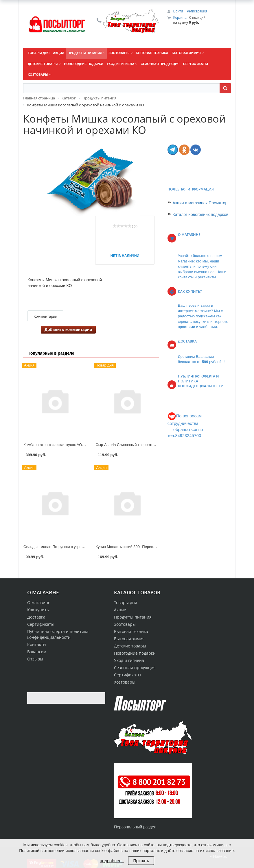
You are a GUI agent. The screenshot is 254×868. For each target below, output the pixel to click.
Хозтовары (125, 682)
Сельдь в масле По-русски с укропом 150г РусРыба (69, 547)
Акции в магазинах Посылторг (201, 203)
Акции (120, 610)
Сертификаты (41, 624)
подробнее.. (112, 861)
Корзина (180, 18)
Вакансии (37, 652)
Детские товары (130, 646)
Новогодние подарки (135, 653)
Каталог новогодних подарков (201, 214)
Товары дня (126, 603)
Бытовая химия (129, 639)
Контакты (37, 644)
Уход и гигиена (129, 660)
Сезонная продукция (135, 668)
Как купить (38, 610)
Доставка (36, 617)
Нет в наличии (125, 256)
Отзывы (35, 659)
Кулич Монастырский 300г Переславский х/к (134, 547)
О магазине (39, 603)
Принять (141, 861)
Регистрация (197, 11)
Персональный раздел (135, 827)
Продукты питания (133, 617)
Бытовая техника (131, 631)
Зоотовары (125, 624)
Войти (179, 11)
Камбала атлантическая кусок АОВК (55, 445)
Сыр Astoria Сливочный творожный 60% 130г (135, 445)
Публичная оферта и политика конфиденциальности (58, 634)
